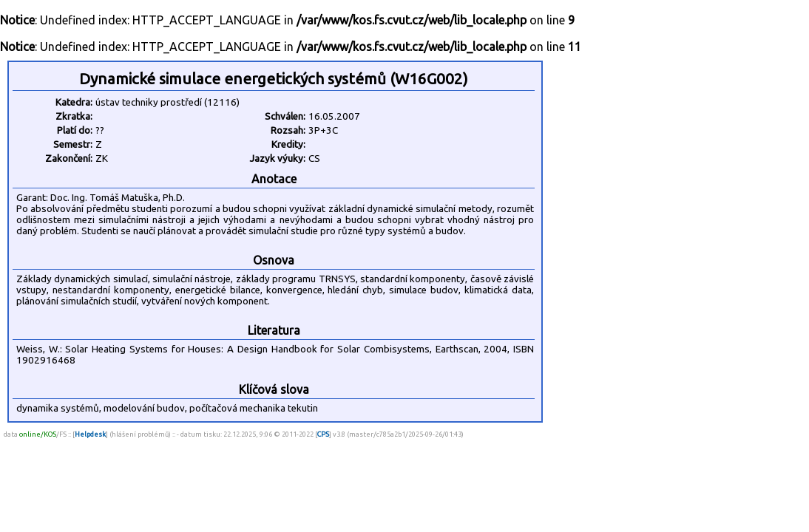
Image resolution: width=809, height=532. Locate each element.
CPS (323, 434)
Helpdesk (90, 434)
